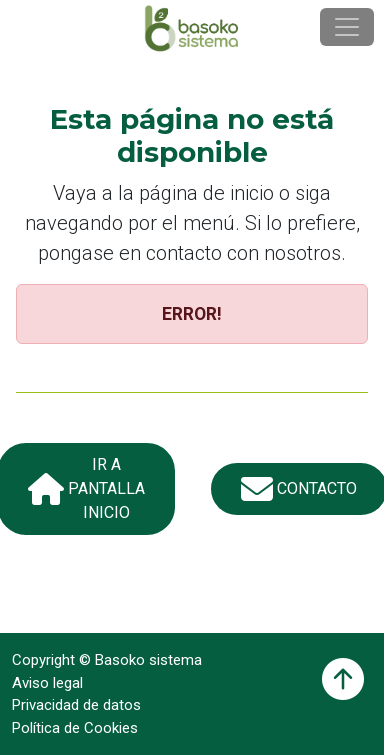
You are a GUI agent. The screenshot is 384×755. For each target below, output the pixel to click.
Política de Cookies (75, 728)
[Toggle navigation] (347, 27)
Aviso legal (47, 683)
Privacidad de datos (76, 705)
